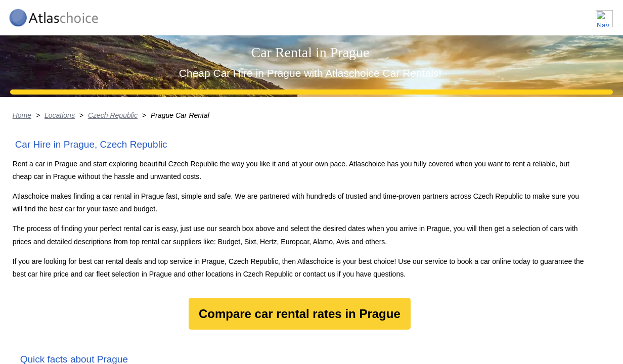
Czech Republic (122, 195)
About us (503, 14)
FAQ (547, 14)
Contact (589, 14)
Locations (450, 14)
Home (30, 195)
